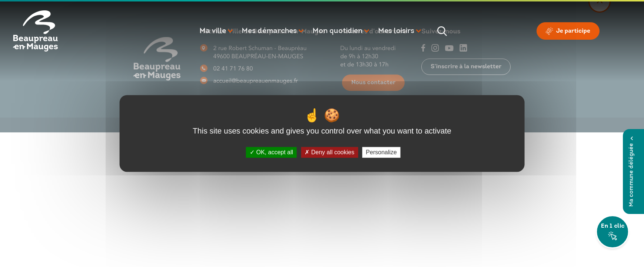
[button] (217, 31)
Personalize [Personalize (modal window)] (381, 152)
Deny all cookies (329, 152)
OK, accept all (271, 152)
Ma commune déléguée (632, 172)
